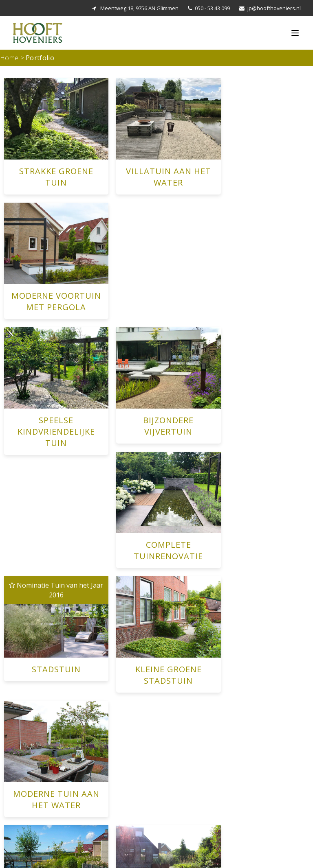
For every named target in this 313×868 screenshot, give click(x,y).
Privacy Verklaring (293, 855)
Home (9, 58)
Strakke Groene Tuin (110, 770)
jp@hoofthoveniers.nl (274, 8)
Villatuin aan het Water (113, 780)
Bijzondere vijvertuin (110, 829)
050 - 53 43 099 (212, 8)
